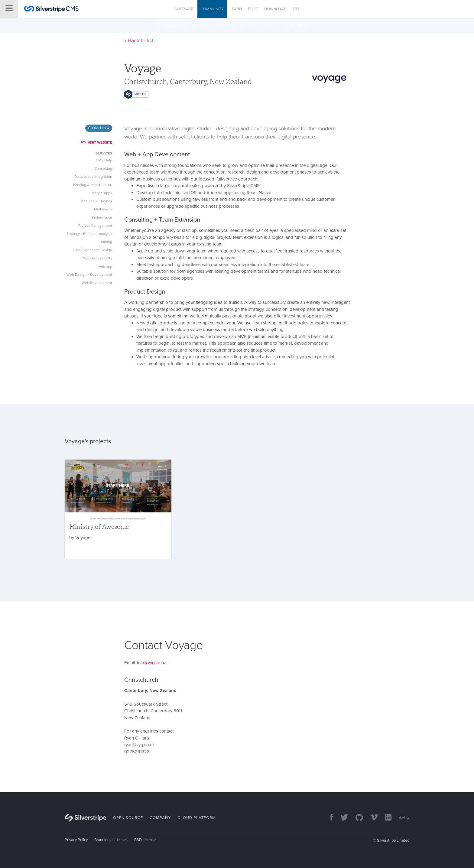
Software (184, 9)
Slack (269, 25)
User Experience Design (93, 250)
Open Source (128, 818)
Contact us (99, 128)
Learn (236, 9)
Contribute (297, 25)
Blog (253, 9)
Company (160, 818)
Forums (249, 25)
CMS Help (104, 160)
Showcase (224, 25)
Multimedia (103, 209)
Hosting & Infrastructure (93, 185)
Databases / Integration (93, 177)
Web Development (97, 283)
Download (275, 9)
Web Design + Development (89, 275)
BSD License (145, 840)
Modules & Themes (96, 201)
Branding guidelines (111, 840)
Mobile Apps (102, 193)
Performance (102, 217)
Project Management (95, 226)
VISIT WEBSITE (97, 142)
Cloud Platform (197, 818)
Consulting (103, 168)
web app (105, 266)
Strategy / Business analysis (89, 234)
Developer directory (186, 25)
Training (106, 242)
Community (212, 9)
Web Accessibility (98, 258)
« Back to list (139, 41)
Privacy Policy (76, 840)
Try (296, 9)
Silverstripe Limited (393, 840)
